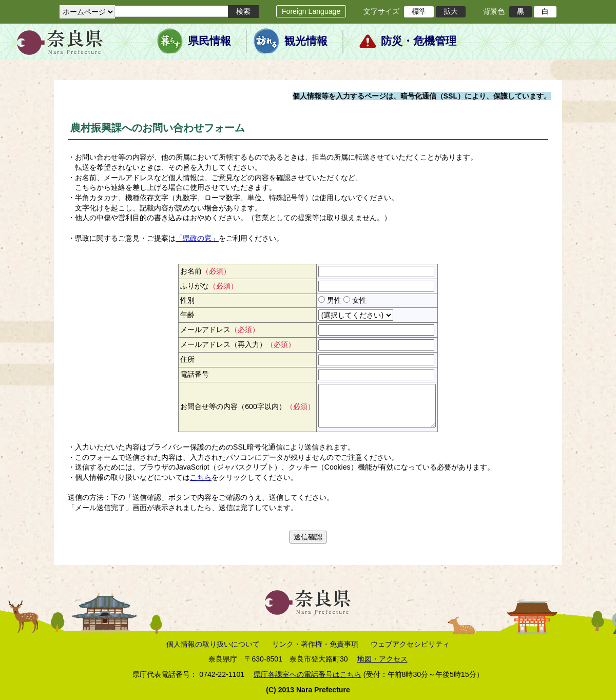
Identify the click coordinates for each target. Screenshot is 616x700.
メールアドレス (220, 329)
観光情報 (306, 41)
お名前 (205, 271)
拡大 (451, 11)
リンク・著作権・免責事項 (315, 644)
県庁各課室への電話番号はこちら (307, 674)
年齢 (187, 315)
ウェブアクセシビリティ (410, 644)
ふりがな (209, 286)
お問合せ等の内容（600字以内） (247, 406)
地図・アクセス (382, 659)
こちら (201, 477)
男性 (334, 300)
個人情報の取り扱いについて (213, 644)
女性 (359, 300)
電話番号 (195, 374)
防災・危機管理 (419, 41)
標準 (419, 11)
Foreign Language (311, 11)
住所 (187, 359)
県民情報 (209, 41)
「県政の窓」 (197, 238)
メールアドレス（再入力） (238, 344)
